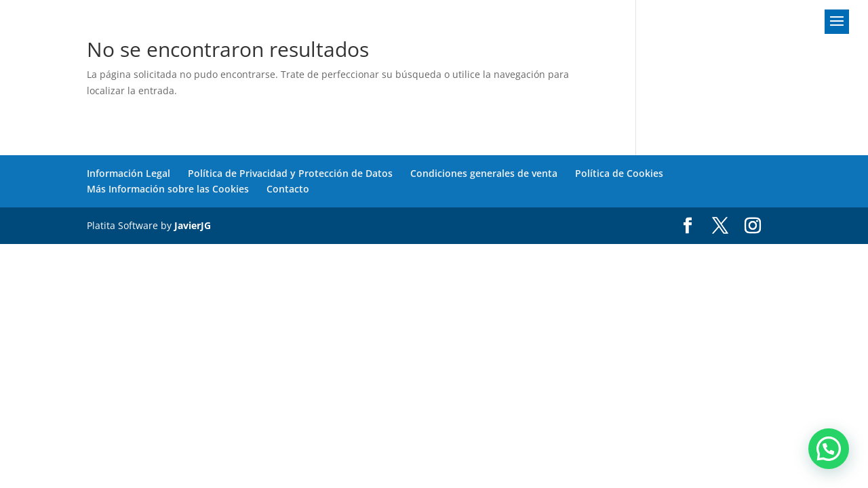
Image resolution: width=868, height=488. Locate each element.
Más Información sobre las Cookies (168, 189)
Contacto (288, 189)
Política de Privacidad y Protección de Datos (290, 173)
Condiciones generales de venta (484, 173)
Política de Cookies (619, 173)
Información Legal (129, 173)
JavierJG (193, 225)
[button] (829, 449)
